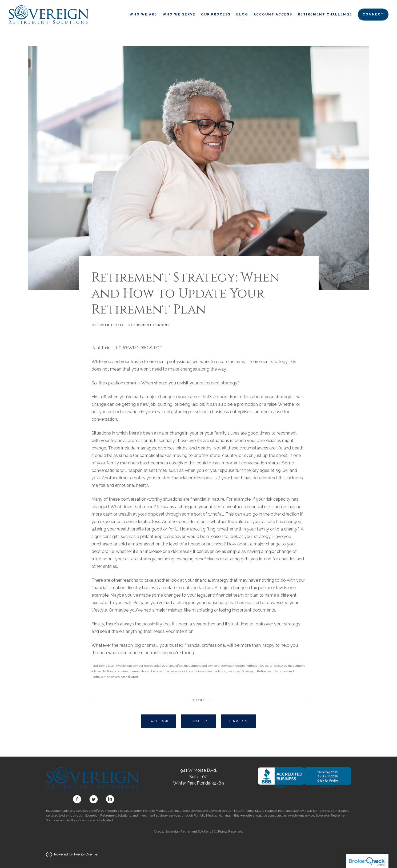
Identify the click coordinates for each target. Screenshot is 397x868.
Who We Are (143, 14)
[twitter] (94, 799)
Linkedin (238, 721)
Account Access (273, 14)
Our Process (216, 14)
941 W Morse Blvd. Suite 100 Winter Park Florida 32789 (198, 777)
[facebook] (77, 799)
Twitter (199, 721)
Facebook (159, 721)
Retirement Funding (149, 325)
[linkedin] (109, 799)
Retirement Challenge (325, 14)
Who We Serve (179, 14)
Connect (373, 14)
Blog (242, 14)
